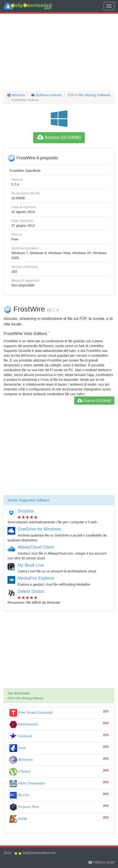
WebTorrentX (24, 724)
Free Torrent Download (31, 713)
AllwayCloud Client (36, 547)
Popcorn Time (24, 807)
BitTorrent (21, 760)
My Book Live (31, 565)
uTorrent (20, 771)
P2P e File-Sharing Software (88, 95)
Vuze (18, 748)
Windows (16, 95)
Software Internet (46, 95)
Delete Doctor (31, 591)
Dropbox (26, 511)
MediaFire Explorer (36, 578)
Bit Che (19, 795)
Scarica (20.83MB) (59, 137)
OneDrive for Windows (39, 529)
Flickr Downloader (27, 783)
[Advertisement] (59, 52)
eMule (18, 819)
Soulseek (21, 736)
